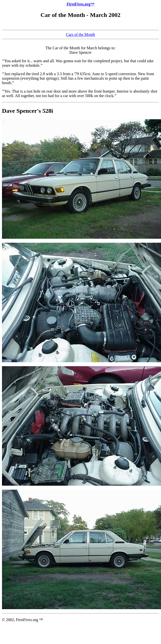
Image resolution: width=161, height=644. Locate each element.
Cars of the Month (81, 34)
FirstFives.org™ (80, 4)
